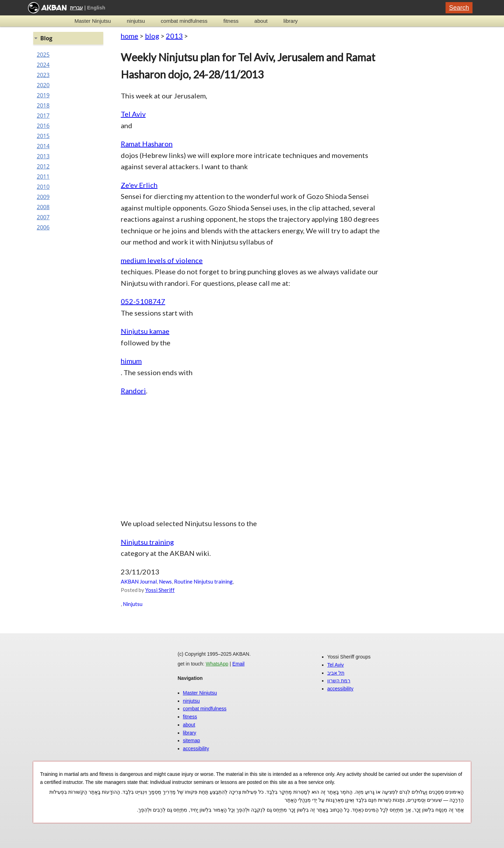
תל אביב (336, 673)
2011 (43, 177)
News (165, 581)
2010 (43, 187)
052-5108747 (143, 301)
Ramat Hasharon (147, 144)
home (129, 36)
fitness (231, 21)
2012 (43, 166)
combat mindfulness (184, 21)
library (291, 21)
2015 (43, 136)
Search (459, 8)
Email (239, 664)
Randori (133, 391)
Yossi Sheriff (160, 590)
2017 (43, 116)
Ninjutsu (133, 604)
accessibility (196, 749)
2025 (43, 55)
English (96, 8)
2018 (43, 105)
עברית (76, 8)
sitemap (192, 740)
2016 (43, 126)
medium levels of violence (162, 260)
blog (152, 36)
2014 (43, 146)
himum (131, 361)
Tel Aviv (133, 114)
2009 (43, 197)
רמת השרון (339, 681)
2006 (43, 227)
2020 (43, 85)
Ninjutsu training (147, 542)
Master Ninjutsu (93, 21)
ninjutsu (136, 21)
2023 (43, 75)
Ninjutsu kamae (145, 331)
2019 (43, 95)
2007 (43, 217)
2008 (43, 207)
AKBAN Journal (139, 581)
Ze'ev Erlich (139, 185)
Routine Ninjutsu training (203, 581)
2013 (174, 36)
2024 (43, 65)
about (261, 21)
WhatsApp (217, 664)
